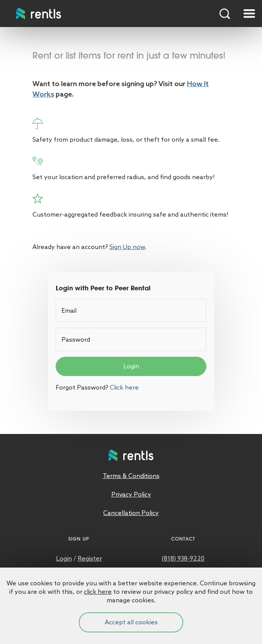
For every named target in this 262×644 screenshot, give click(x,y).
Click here (124, 387)
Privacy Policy (131, 494)
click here (98, 592)
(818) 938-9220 (183, 558)
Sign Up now (127, 247)
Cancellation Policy (131, 513)
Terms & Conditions (131, 476)
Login (131, 366)
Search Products (225, 14)
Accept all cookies (131, 622)
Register (90, 558)
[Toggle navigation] (249, 14)
